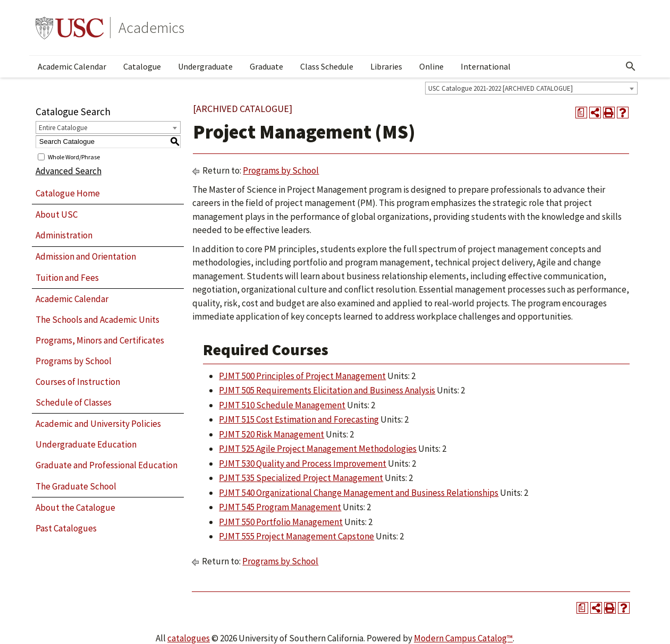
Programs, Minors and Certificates (100, 340)
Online (431, 66)
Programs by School (74, 361)
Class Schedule (327, 66)
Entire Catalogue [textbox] (63, 128)
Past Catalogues (66, 528)
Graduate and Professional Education (107, 465)
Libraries (386, 66)
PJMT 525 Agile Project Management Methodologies (318, 449)
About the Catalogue (75, 508)
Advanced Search (69, 171)
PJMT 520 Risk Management (272, 434)
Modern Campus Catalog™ (463, 638)
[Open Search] (631, 66)
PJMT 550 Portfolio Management (281, 522)
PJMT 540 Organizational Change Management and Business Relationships (359, 493)
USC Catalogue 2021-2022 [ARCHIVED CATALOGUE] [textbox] (501, 88)
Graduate (266, 66)
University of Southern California (70, 28)
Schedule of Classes (74, 402)
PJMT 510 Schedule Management (282, 405)
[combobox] (531, 88)
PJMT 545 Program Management (280, 507)
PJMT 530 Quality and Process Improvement (303, 463)
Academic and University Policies (98, 424)
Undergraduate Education (86, 444)
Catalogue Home (68, 193)
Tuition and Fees (67, 278)
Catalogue (142, 66)
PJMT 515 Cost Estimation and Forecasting (299, 419)
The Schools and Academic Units (97, 320)
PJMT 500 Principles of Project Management (302, 376)
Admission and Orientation (86, 256)
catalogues (189, 638)
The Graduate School (76, 486)
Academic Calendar (72, 66)
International (486, 66)
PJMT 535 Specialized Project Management (301, 478)
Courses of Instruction (78, 382)
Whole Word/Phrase (74, 156)
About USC (57, 214)
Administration (64, 235)
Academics (151, 28)
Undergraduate (205, 66)
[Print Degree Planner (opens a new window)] (581, 113)
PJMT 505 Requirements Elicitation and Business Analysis (327, 390)
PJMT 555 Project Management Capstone (296, 536)
